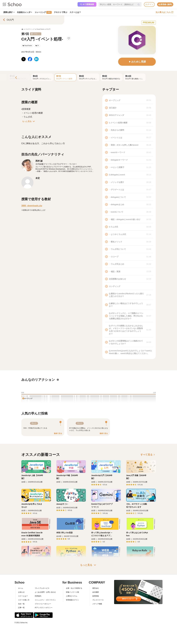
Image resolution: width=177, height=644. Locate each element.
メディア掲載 (97, 604)
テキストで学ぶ (61, 12)
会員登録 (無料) (165, 4)
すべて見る (148, 455)
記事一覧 (21, 608)
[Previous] (16, 78)
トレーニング (43, 12)
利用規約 (38, 596)
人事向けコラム (72, 596)
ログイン (149, 4)
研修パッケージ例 (72, 592)
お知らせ (21, 592)
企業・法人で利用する (74, 588)
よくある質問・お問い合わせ (45, 592)
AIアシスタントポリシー (44, 608)
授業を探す (9, 12)
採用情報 (96, 596)
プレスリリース (98, 600)
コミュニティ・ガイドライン (45, 600)
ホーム (21, 588)
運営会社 (96, 588)
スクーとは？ (75, 12)
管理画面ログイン (72, 600)
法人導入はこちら (164, 12)
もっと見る (29, 121)
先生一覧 (21, 604)
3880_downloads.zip (32, 206)
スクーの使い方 (24, 600)
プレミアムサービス (42, 588)
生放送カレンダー (25, 12)
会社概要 (96, 592)
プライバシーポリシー (43, 604)
